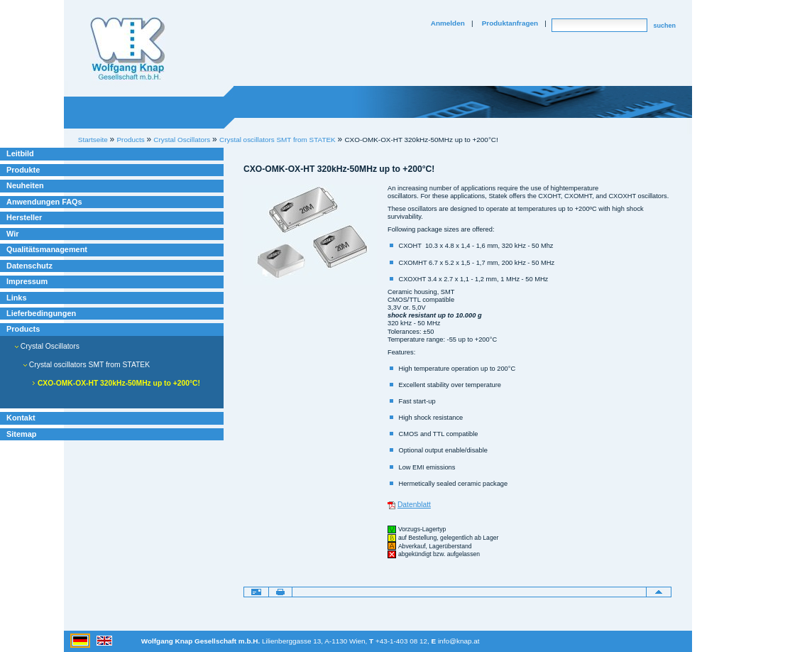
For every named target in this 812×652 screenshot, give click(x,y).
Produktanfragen (510, 23)
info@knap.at (459, 641)
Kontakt (21, 418)
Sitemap (21, 434)
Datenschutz (29, 266)
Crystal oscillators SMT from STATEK (278, 140)
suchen (664, 26)
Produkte (23, 170)
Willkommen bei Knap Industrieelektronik (128, 49)
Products (23, 329)
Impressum (27, 281)
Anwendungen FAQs (44, 202)
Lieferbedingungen (41, 313)
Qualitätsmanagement (47, 249)
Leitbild (20, 153)
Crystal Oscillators (47, 346)
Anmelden (448, 23)
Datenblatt (414, 505)
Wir (12, 234)
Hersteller (24, 217)
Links (17, 298)
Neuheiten (25, 185)
